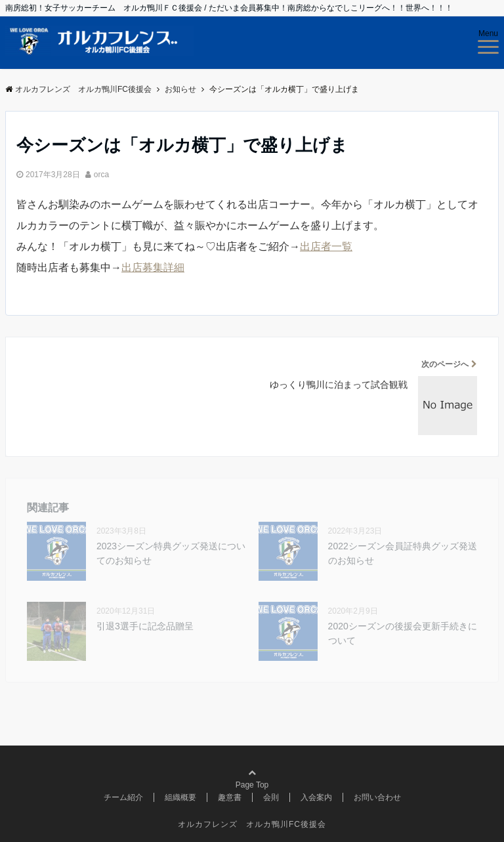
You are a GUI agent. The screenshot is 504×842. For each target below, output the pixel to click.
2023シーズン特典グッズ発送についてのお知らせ (171, 553)
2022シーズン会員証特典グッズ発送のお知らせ (403, 553)
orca (101, 175)
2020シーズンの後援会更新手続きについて (403, 633)
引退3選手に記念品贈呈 (145, 626)
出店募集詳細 (153, 267)
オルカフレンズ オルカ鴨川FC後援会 (252, 824)
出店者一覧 (326, 246)
